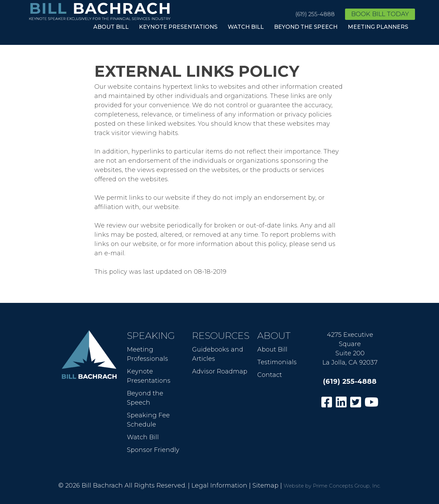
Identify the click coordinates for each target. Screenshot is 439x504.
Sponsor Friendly (153, 450)
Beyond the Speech (306, 27)
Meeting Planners (378, 27)
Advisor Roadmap (220, 371)
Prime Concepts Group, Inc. (347, 486)
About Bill (111, 27)
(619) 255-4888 (315, 14)
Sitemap (265, 485)
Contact (270, 375)
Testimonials (277, 362)
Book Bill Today (380, 14)
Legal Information (219, 485)
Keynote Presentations (178, 27)
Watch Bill (246, 27)
